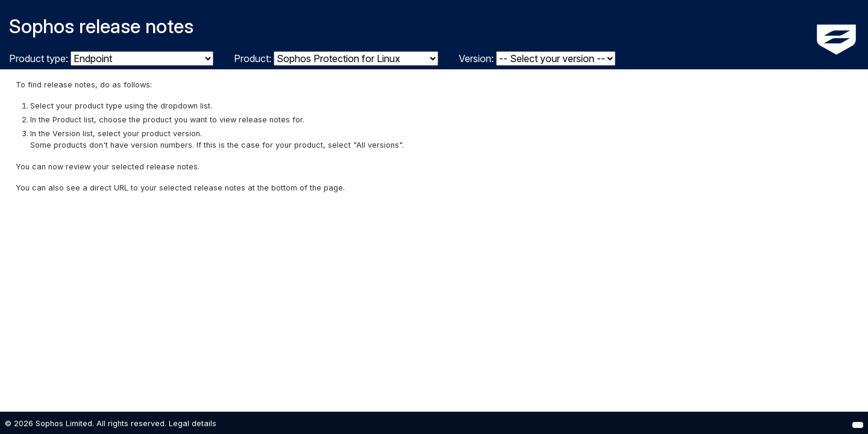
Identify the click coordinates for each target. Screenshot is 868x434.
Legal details (193, 423)
